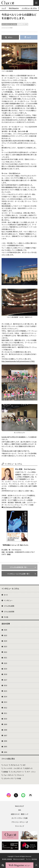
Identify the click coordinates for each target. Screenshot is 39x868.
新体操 (6, 772)
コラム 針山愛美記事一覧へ (18, 567)
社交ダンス (29, 768)
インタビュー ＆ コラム (29, 8)
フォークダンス (8, 775)
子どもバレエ (15, 765)
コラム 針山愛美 (9, 606)
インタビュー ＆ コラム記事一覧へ (19, 574)
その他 (6, 617)
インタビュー (8, 600)
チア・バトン (31, 772)
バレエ (6, 765)
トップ (4, 8)
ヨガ (24, 765)
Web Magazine (14, 8)
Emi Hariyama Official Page (12, 507)
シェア (29, 37)
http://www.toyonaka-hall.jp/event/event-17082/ (18, 361)
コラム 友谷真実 (9, 611)
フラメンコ (20, 775)
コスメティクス (8, 778)
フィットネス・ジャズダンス (13, 768)
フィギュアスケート (17, 772)
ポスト (10, 37)
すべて (6, 595)
